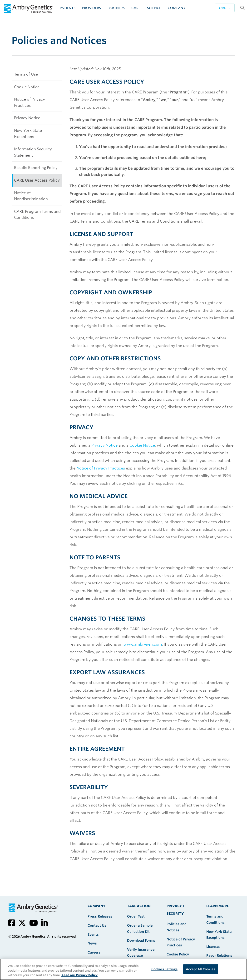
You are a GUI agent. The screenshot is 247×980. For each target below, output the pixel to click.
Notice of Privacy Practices (30, 102)
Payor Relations (219, 955)
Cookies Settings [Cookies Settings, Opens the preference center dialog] (164, 969)
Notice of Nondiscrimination (31, 196)
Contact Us (97, 925)
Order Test (136, 916)
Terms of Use (26, 74)
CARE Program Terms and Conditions (37, 215)
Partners (116, 8)
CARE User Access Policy (37, 180)
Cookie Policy (178, 954)
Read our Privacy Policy (79, 975)
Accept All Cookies (200, 969)
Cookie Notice (27, 87)
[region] (123, 969)
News (92, 943)
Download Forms (141, 940)
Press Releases (100, 916)
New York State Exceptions (28, 134)
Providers (91, 8)
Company (177, 8)
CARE (136, 8)
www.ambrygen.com (143, 644)
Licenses (213, 947)
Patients (68, 8)
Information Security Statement (33, 152)
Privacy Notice (27, 118)
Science (154, 8)
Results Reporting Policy (36, 168)
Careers (94, 952)
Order (225, 8)
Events (93, 934)
